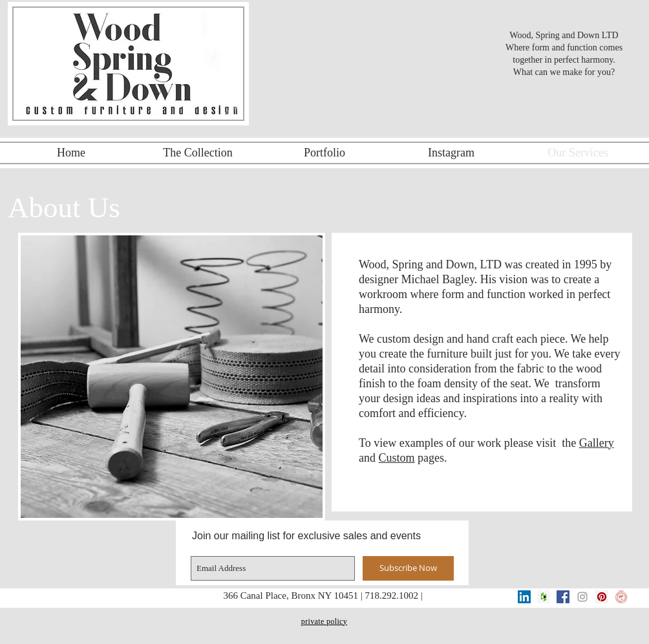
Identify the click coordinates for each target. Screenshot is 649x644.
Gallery (597, 443)
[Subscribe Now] (408, 568)
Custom (397, 458)
